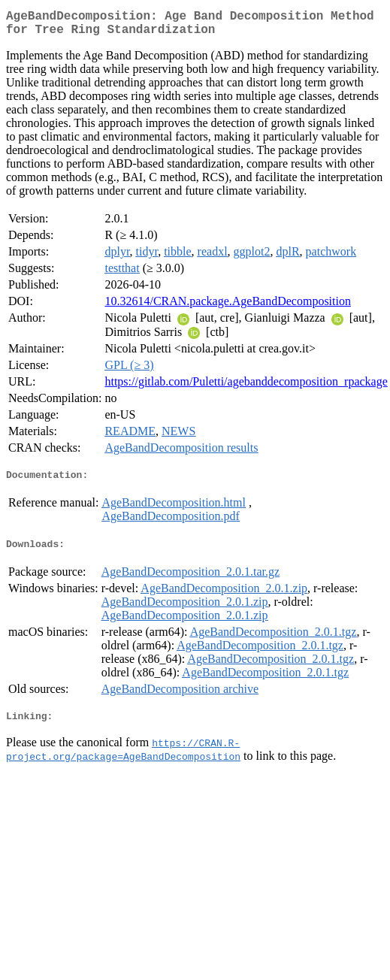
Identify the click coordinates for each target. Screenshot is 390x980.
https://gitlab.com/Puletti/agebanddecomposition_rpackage (246, 387)
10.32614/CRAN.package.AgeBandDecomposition (228, 307)
